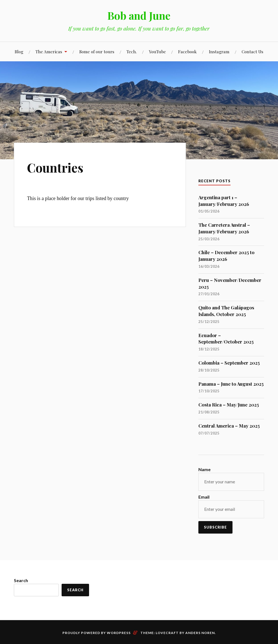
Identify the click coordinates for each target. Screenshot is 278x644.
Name (204, 469)
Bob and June (139, 15)
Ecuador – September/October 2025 (226, 339)
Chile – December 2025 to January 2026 (226, 256)
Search (21, 580)
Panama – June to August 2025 (231, 384)
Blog (19, 51)
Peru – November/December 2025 (230, 283)
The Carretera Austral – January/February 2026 (224, 228)
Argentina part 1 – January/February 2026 (224, 201)
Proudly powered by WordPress (97, 633)
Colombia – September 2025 (229, 363)
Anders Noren (200, 633)
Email (204, 497)
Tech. (132, 51)
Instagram (219, 51)
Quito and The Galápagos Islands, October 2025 (226, 311)
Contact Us (252, 51)
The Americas (49, 51)
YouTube (157, 51)
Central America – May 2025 (229, 426)
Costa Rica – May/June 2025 (229, 405)
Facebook (187, 51)
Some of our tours (97, 51)
